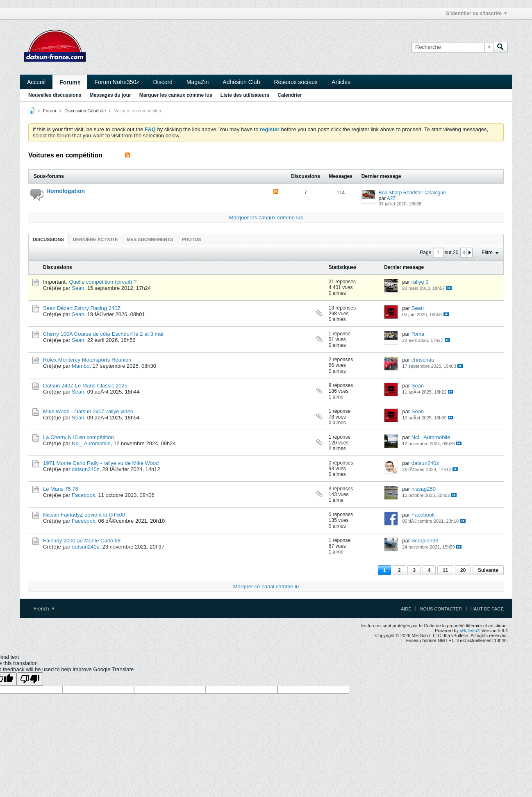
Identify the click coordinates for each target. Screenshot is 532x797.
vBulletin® (470, 631)
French (44, 609)
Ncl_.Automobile (91, 443)
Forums (70, 82)
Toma (418, 334)
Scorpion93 (425, 541)
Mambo (81, 366)
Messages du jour (110, 95)
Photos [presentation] (191, 239)
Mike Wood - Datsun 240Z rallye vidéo (88, 411)
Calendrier (290, 95)
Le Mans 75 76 (61, 489)
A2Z (391, 198)
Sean (78, 288)
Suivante (488, 570)
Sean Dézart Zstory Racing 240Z (82, 308)
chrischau (423, 360)
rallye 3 (420, 282)
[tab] (48, 239)
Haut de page (487, 609)
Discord (163, 82)
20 (463, 570)
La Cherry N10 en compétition (78, 437)
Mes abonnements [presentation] (150, 239)
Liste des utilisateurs (245, 95)
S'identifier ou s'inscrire (476, 14)
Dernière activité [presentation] (95, 239)
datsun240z (85, 469)
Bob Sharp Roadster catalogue (412, 193)
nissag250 (424, 489)
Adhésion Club (241, 82)
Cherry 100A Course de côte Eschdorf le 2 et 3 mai (103, 334)
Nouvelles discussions (55, 95)
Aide (406, 609)
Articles (341, 82)
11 (445, 570)
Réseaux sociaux (296, 82)
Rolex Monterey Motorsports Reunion (87, 360)
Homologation (66, 191)
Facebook (83, 495)
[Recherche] (452, 47)
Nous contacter (441, 609)
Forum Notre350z (117, 82)
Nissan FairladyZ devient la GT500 (84, 515)
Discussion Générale (85, 111)
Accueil (36, 82)
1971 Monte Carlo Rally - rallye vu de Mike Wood (101, 463)
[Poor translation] (30, 679)
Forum (50, 111)
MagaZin (198, 82)
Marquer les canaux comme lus (176, 95)
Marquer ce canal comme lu (266, 586)
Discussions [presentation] (48, 239)
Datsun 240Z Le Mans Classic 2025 (85, 386)
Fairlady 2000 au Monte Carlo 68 (82, 541)
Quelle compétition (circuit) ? (103, 282)
